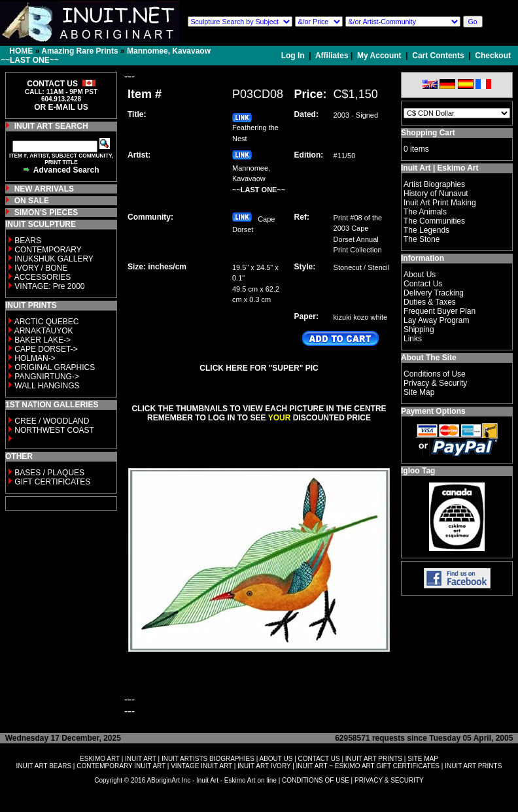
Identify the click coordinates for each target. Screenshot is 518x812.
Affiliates (332, 56)
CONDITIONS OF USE (316, 780)
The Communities (434, 221)
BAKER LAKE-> (43, 340)
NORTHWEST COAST (53, 430)
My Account (379, 56)
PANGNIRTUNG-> (47, 377)
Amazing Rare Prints (79, 51)
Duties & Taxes (430, 302)
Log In (294, 56)
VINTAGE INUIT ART (201, 766)
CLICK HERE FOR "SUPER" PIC (259, 368)
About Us (420, 275)
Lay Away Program (437, 320)
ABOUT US (276, 759)
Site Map (419, 392)
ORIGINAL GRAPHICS (55, 367)
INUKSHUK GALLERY (54, 259)
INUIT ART (141, 759)
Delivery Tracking (434, 293)
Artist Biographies (434, 184)
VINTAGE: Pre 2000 (49, 286)
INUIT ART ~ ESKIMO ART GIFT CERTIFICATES (368, 766)
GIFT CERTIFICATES (52, 482)
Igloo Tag (418, 471)
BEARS (28, 241)
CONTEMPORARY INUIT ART (121, 766)
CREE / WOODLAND (51, 421)
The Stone (422, 239)
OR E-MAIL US (61, 107)
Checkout (493, 56)
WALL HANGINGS (47, 386)
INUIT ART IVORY (264, 766)
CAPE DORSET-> (46, 349)
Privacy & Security (435, 383)
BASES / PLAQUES (49, 473)
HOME (21, 51)
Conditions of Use (435, 374)
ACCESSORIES (43, 277)
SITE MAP (423, 759)
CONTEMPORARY (48, 250)
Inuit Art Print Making (440, 203)
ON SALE (32, 201)
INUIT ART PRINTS (374, 759)
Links (413, 339)
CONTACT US (319, 759)
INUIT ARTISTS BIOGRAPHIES (208, 759)
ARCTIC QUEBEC (47, 322)
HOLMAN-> (35, 358)
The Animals (425, 212)
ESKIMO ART (100, 759)
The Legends (426, 230)
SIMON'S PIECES (46, 212)
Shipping (419, 330)
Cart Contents (438, 56)
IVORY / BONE (41, 268)
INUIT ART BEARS (44, 766)
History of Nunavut (436, 194)
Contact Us (423, 284)
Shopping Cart (428, 133)
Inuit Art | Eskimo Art (440, 168)
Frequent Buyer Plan (440, 311)
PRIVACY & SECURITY (389, 780)
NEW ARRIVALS (44, 189)
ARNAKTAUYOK (44, 331)
